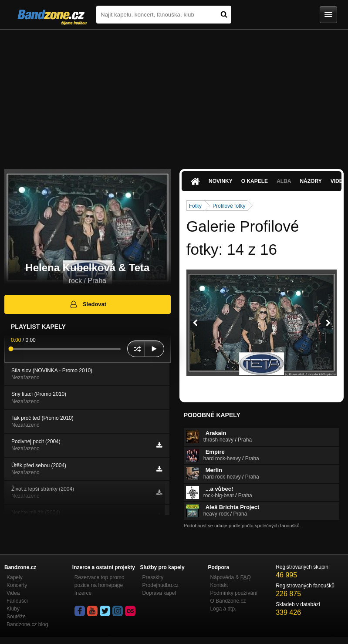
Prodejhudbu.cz (160, 585)
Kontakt (219, 585)
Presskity (153, 577)
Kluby (13, 609)
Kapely (15, 577)
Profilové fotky (229, 206)
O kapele (255, 181)
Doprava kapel (159, 593)
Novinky (221, 181)
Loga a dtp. (223, 609)
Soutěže (16, 617)
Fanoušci (17, 601)
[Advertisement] (174, 95)
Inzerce (83, 593)
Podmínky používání (234, 593)
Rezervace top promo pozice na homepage (100, 581)
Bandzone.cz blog (27, 624)
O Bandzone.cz (228, 601)
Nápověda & (230, 577)
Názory (311, 181)
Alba (284, 181)
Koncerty (17, 585)
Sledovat (88, 304)
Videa (13, 593)
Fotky (195, 206)
